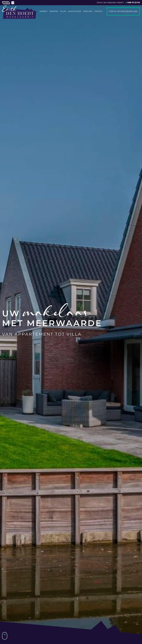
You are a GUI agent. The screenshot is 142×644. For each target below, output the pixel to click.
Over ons (88, 11)
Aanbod (43, 11)
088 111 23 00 (134, 2)
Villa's (63, 11)
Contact (98, 11)
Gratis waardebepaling (123, 11)
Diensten (54, 11)
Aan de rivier (75, 11)
